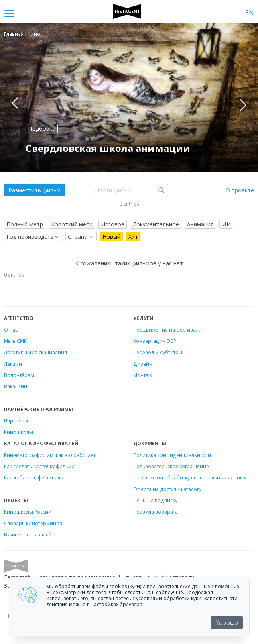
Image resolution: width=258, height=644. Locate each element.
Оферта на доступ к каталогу (167, 489)
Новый (111, 237)
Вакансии (16, 386)
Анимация (200, 224)
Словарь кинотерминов (33, 523)
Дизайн (143, 364)
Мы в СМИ (16, 341)
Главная (14, 34)
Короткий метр (72, 224)
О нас (11, 330)
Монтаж (143, 375)
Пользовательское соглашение (171, 466)
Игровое (113, 224)
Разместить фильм (35, 190)
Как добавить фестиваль (34, 477)
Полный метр (25, 224)
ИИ (226, 224)
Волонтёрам (19, 375)
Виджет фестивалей (28, 534)
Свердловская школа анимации (108, 148)
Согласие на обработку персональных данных (190, 477)
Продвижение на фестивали (168, 330)
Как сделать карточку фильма (39, 466)
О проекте (240, 190)
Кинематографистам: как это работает (50, 455)
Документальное (156, 224)
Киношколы (18, 432)
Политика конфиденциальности (172, 455)
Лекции (13, 364)
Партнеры (16, 420)
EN (250, 13)
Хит (133, 237)
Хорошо (227, 623)
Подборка (42, 129)
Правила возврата (155, 512)
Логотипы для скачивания (36, 352)
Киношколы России (28, 512)
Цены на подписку (155, 500)
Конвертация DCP (155, 341)
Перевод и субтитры (158, 352)
